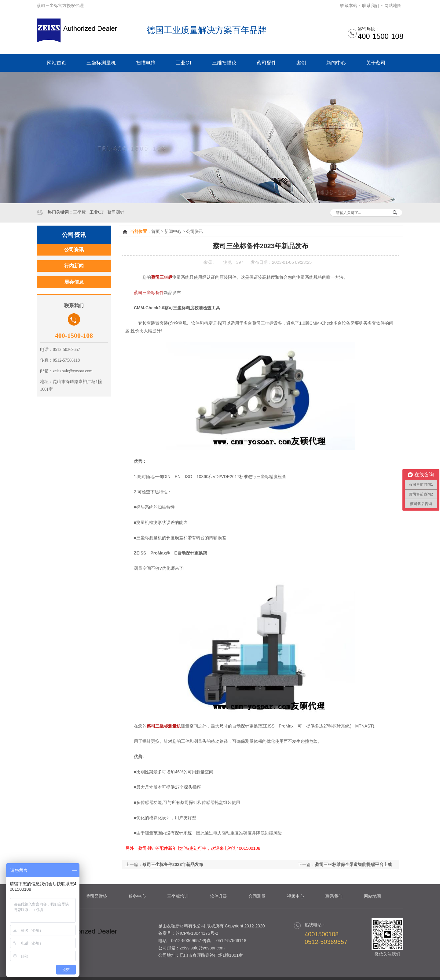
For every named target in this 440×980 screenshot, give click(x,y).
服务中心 (137, 896)
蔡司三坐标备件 (149, 293)
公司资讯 (195, 232)
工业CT (184, 63)
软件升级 (218, 896)
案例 (301, 63)
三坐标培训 (178, 896)
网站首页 (57, 63)
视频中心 (295, 896)
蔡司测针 (116, 212)
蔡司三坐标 (162, 277)
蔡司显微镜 (97, 896)
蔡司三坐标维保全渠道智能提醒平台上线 (354, 864)
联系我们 (371, 6)
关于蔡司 (376, 63)
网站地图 (393, 6)
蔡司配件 (266, 63)
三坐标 (79, 212)
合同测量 (257, 896)
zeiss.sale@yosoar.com (202, 948)
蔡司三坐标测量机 (164, 726)
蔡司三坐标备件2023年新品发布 (173, 864)
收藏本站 (349, 6)
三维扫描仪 (224, 63)
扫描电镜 (146, 63)
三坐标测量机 (101, 63)
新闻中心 (336, 63)
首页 (156, 232)
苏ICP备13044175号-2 (197, 933)
